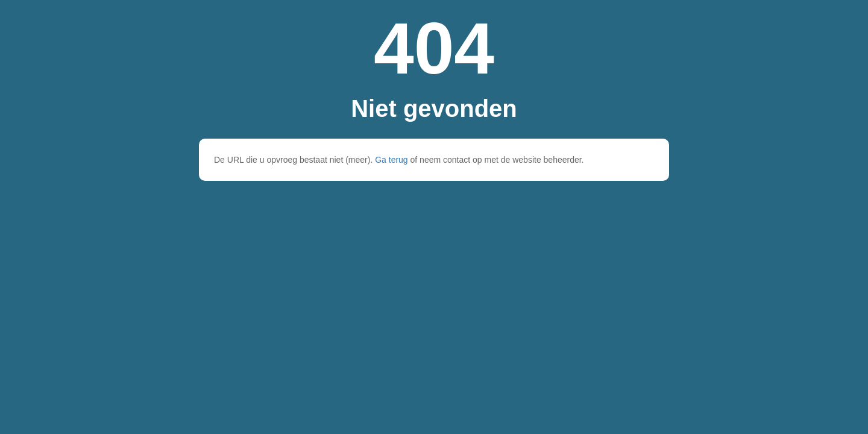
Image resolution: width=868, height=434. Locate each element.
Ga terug (391, 160)
